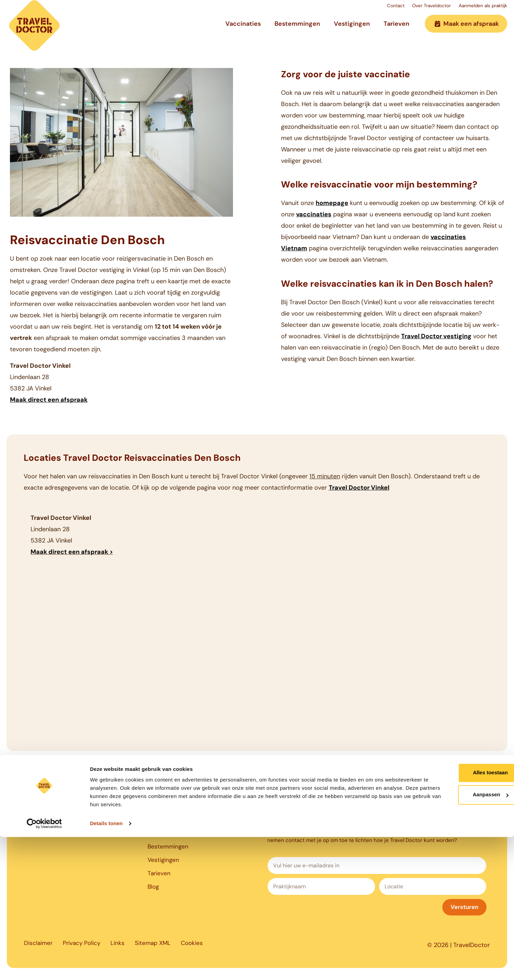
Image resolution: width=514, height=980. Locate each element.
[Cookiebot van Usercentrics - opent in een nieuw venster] (44, 967)
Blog (154, 893)
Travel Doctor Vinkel (359, 488)
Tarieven (396, 29)
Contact (370, 8)
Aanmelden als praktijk (478, 8)
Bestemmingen (297, 29)
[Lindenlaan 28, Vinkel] (257, 641)
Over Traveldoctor (415, 8)
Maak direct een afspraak (49, 400)
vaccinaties (314, 214)
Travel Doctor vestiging (436, 336)
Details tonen (106, 966)
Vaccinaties (243, 29)
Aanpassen (457, 938)
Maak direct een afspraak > (72, 552)
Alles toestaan (457, 916)
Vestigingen (352, 29)
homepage (332, 203)
